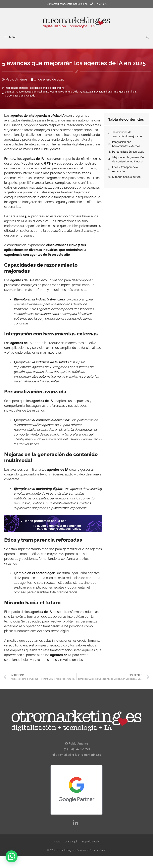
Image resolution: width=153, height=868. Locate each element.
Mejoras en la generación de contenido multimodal (128, 159)
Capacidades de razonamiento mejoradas (127, 134)
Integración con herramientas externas (126, 144)
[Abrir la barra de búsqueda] (147, 37)
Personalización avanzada (128, 152)
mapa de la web (90, 842)
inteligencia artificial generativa (47, 88)
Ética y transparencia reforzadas (125, 169)
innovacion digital (102, 92)
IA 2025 (87, 92)
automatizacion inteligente (34, 92)
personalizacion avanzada (20, 96)
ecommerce (57, 92)
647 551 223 (101, 4)
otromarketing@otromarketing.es (68, 4)
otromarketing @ (78, 755)
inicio (57, 842)
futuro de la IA (73, 92)
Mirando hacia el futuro (126, 177)
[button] (12, 856)
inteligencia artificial (16, 88)
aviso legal (71, 842)
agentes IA (11, 92)
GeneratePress (98, 850)
